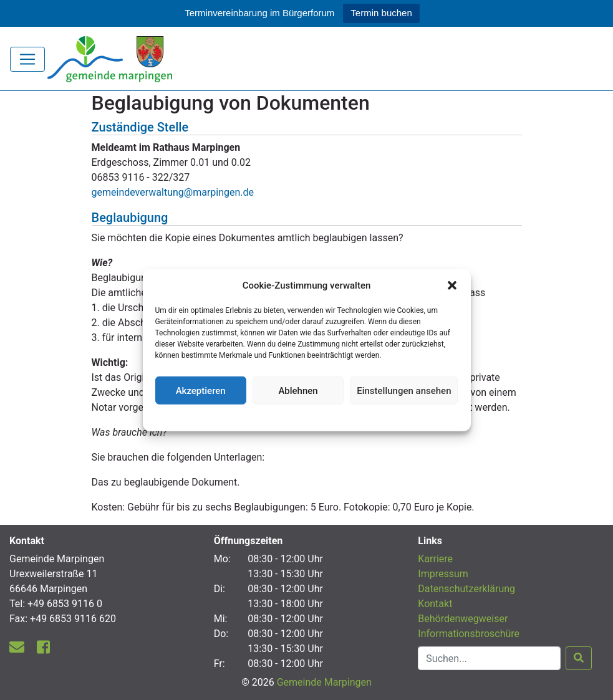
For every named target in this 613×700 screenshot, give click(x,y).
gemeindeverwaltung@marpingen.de (173, 192)
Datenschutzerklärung (306, 416)
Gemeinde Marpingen (324, 682)
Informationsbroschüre (469, 634)
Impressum (443, 574)
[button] (452, 285)
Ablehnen (298, 390)
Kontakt (435, 604)
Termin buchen (381, 13)
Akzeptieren (201, 390)
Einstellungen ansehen (404, 390)
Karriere (435, 559)
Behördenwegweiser (463, 619)
